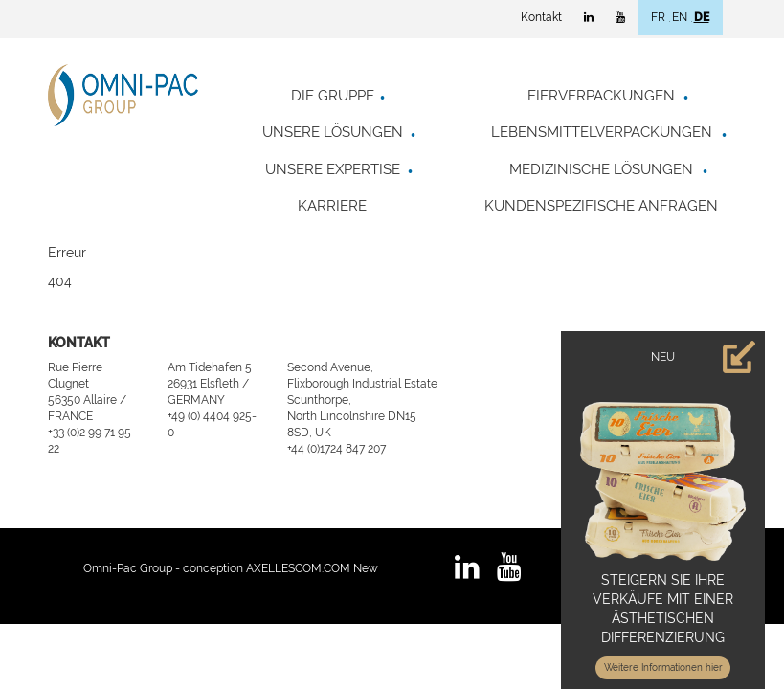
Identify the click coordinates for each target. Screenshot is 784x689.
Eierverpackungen (601, 96)
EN (680, 17)
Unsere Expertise (333, 169)
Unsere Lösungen (333, 132)
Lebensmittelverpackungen (602, 132)
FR (658, 17)
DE (702, 17)
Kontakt (541, 17)
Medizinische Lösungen (601, 169)
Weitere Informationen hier (663, 667)
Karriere (332, 206)
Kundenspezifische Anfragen (601, 206)
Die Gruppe (333, 96)
